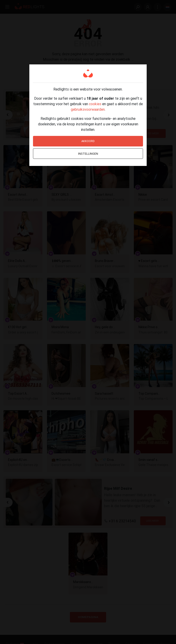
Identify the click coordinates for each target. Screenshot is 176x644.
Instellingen (88, 154)
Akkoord (88, 141)
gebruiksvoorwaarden (88, 109)
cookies (95, 104)
